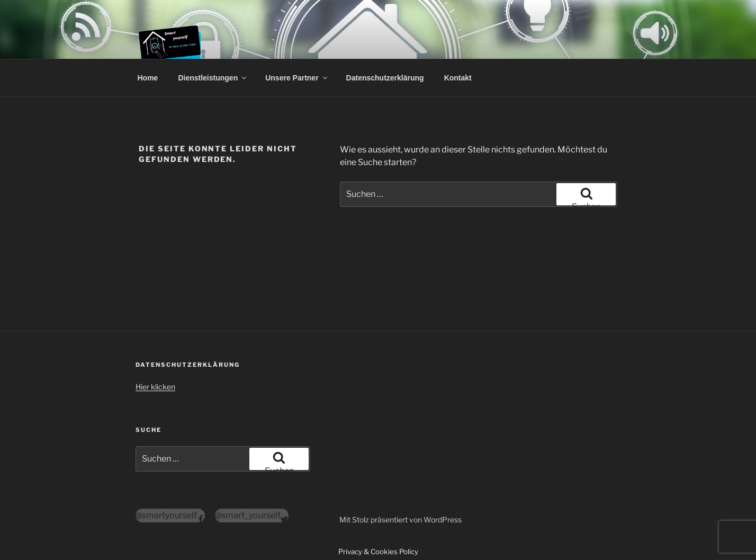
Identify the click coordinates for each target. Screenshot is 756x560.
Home (148, 78)
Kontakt (458, 78)
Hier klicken (155, 387)
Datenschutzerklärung (385, 78)
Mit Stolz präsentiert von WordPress (400, 520)
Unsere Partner (297, 78)
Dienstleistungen (213, 78)
